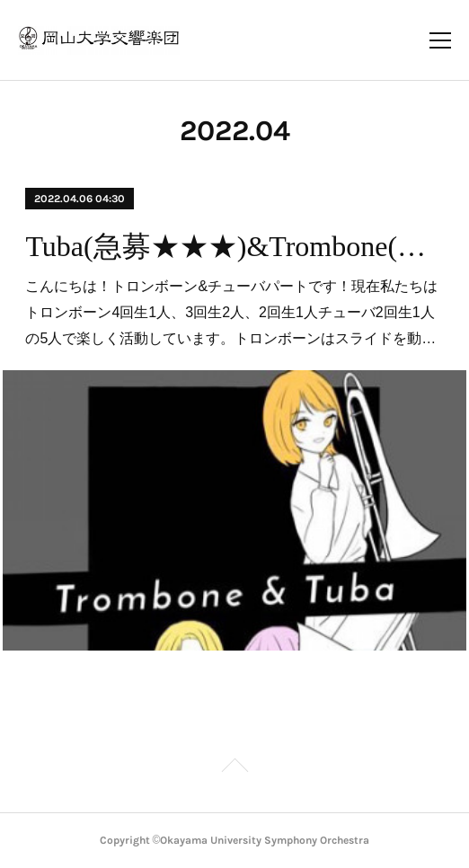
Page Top (234, 768)
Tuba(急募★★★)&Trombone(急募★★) (234, 246)
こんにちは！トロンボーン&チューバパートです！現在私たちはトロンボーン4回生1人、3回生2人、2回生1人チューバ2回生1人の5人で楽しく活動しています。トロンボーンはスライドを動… (231, 312)
